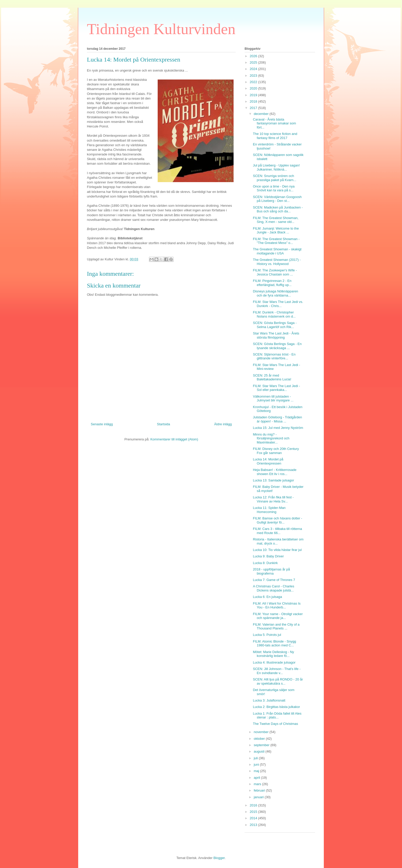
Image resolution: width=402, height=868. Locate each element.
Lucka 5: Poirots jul (267, 635)
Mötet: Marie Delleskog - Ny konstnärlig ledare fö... (273, 654)
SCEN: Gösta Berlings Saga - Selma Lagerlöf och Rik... (275, 325)
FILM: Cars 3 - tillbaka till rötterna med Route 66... (277, 531)
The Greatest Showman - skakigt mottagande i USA (277, 251)
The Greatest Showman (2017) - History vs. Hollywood (277, 262)
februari (260, 790)
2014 (254, 818)
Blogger (219, 858)
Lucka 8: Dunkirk (265, 563)
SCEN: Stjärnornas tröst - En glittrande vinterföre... (274, 356)
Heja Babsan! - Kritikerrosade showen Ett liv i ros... (275, 472)
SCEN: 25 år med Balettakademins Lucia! (272, 377)
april (257, 778)
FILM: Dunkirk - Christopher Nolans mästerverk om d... (274, 314)
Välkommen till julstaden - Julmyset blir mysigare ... (273, 398)
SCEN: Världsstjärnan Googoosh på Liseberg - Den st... (277, 199)
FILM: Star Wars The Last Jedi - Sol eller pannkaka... (276, 388)
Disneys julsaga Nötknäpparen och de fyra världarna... (275, 293)
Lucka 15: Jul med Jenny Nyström (278, 428)
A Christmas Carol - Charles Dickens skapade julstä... (273, 588)
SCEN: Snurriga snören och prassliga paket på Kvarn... (274, 178)
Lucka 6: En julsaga (267, 597)
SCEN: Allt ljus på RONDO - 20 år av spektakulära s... (278, 681)
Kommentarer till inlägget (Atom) (174, 439)
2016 (254, 805)
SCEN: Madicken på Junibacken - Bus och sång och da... (278, 209)
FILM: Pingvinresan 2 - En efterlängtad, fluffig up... (272, 283)
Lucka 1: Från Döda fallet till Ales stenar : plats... (277, 716)
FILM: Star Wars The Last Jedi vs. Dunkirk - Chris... (278, 304)
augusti (260, 751)
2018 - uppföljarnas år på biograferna (271, 571)
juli (256, 758)
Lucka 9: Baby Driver (268, 556)
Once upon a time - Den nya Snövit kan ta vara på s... (274, 188)
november (262, 732)
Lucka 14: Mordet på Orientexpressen (268, 461)
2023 (254, 76)
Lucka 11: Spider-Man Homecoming (269, 510)
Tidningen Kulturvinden (161, 29)
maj (257, 771)
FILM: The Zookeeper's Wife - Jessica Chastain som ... (275, 272)
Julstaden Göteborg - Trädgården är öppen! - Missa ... (277, 419)
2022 (254, 82)
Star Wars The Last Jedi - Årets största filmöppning (276, 335)
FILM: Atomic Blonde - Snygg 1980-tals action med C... (274, 643)
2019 (254, 95)
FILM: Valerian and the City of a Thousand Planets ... (276, 627)
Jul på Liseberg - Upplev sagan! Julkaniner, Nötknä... (276, 167)
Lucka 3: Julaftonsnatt (269, 700)
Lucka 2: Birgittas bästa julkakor (276, 707)
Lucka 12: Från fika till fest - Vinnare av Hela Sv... (273, 499)
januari (259, 797)
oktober (260, 739)
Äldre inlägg (223, 424)
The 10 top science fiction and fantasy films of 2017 (275, 136)
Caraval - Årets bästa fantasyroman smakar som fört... (274, 123)
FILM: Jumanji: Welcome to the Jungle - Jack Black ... (276, 230)
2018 (254, 101)
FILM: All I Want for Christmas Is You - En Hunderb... (277, 605)
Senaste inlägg (102, 424)
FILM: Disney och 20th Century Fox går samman (276, 451)
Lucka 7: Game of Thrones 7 (274, 580)
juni (257, 765)
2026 (254, 56)
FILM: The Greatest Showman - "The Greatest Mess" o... (276, 241)
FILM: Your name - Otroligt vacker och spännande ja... (278, 616)
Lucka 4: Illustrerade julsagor (274, 662)
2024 (254, 69)
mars (258, 784)
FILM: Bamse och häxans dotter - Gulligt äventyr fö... (277, 520)
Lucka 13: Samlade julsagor (273, 480)
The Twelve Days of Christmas (275, 724)
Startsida (163, 424)
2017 (254, 108)
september (262, 745)
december (262, 114)
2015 (254, 812)
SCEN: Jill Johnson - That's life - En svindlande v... (277, 671)
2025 (254, 62)
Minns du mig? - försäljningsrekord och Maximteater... (271, 438)
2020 (254, 88)
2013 (254, 825)
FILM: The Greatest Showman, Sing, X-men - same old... (276, 220)
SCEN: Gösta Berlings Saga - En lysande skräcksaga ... (277, 346)
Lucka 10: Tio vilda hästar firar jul (277, 550)
